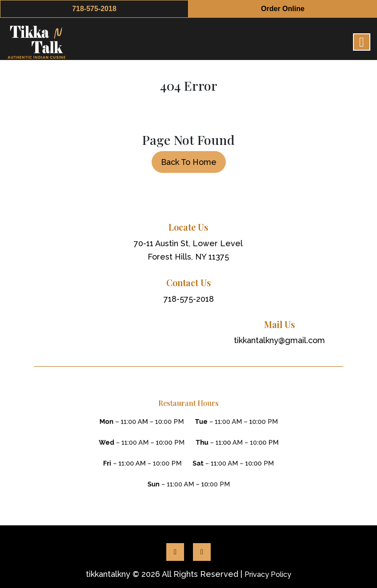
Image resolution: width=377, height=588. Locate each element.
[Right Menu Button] (362, 42)
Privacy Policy (268, 574)
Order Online (283, 9)
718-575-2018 (94, 9)
